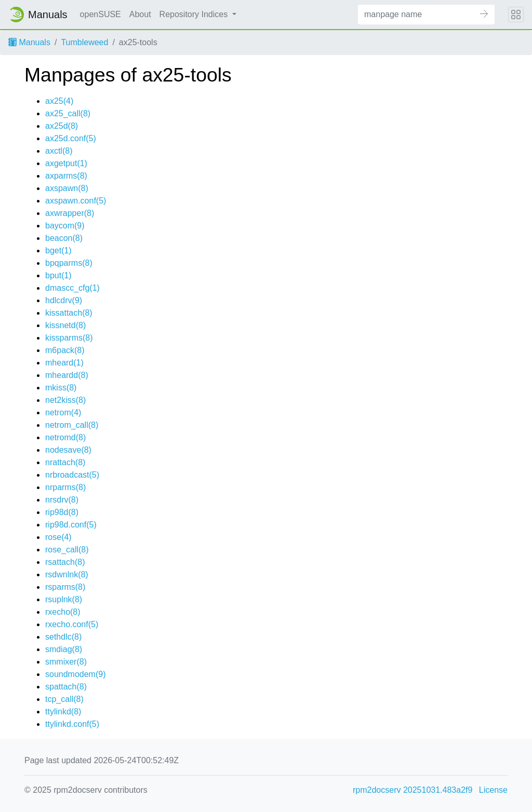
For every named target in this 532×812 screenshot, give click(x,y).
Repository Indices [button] (195, 14)
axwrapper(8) (70, 213)
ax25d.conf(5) (71, 138)
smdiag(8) (64, 649)
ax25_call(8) (68, 113)
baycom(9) (65, 226)
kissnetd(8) (65, 325)
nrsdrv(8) (62, 500)
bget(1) (58, 251)
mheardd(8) (67, 375)
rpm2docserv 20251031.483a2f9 (413, 790)
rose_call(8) (67, 550)
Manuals (29, 42)
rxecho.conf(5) (72, 624)
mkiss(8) (61, 388)
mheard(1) (64, 363)
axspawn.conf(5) (76, 201)
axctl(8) (59, 151)
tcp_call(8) (64, 699)
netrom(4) (63, 412)
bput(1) (58, 275)
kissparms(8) (69, 338)
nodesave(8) (68, 450)
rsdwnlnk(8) (67, 574)
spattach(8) (66, 687)
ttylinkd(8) (63, 712)
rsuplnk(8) (64, 599)
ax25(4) (59, 101)
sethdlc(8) (63, 637)
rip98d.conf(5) (71, 525)
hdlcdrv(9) (64, 300)
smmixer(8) (66, 662)
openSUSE (101, 14)
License (493, 790)
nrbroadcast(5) (72, 475)
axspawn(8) (67, 188)
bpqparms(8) (69, 263)
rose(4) (58, 537)
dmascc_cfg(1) (72, 288)
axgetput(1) (66, 163)
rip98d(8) (62, 512)
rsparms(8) (65, 587)
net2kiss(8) (65, 400)
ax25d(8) (62, 126)
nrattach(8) (65, 462)
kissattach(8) (69, 313)
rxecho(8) (63, 612)
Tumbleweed (84, 42)
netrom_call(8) (72, 425)
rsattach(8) (65, 562)
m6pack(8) (65, 350)
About (140, 14)
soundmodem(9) (76, 674)
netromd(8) (65, 437)
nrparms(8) (65, 487)
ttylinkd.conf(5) (72, 724)
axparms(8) (66, 176)
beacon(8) (64, 238)
